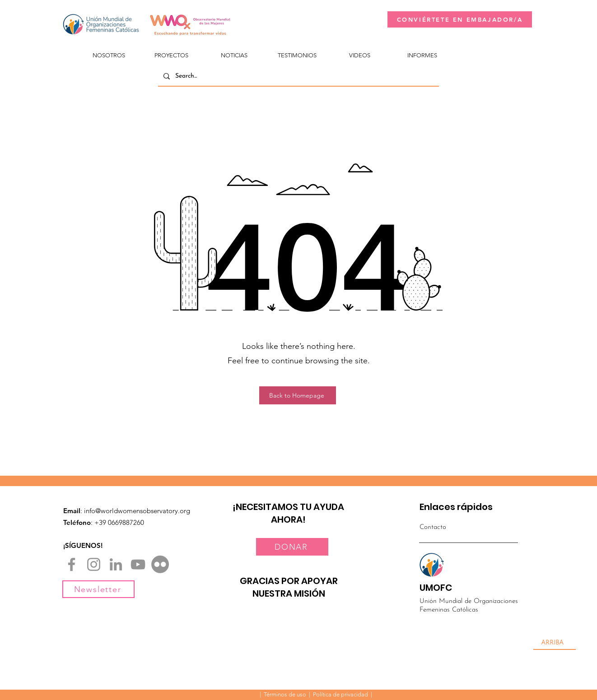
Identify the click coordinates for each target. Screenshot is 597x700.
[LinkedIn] (116, 564)
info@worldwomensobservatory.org (137, 511)
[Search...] (298, 76)
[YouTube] (138, 564)
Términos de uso (285, 694)
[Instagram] (94, 564)
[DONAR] (292, 547)
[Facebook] (72, 564)
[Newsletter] (98, 589)
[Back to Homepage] (298, 395)
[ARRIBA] (555, 643)
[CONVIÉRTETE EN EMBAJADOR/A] (460, 19)
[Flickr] (160, 564)
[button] (109, 51)
